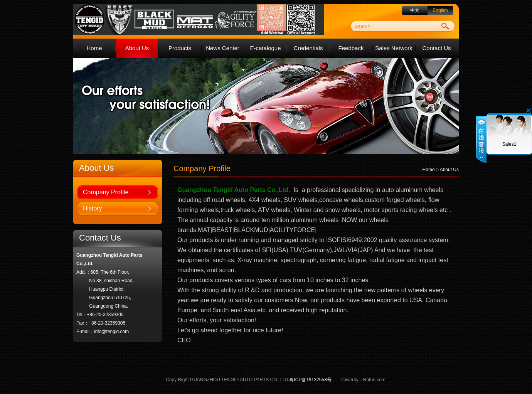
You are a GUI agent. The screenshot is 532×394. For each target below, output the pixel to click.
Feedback (351, 48)
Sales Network (394, 48)
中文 (415, 10)
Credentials (308, 48)
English (440, 10)
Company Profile (106, 192)
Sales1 (509, 144)
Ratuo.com (374, 380)
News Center (223, 48)
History (93, 208)
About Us (137, 48)
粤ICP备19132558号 (310, 380)
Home (94, 48)
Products (180, 48)
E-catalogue (265, 48)
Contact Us (436, 48)
